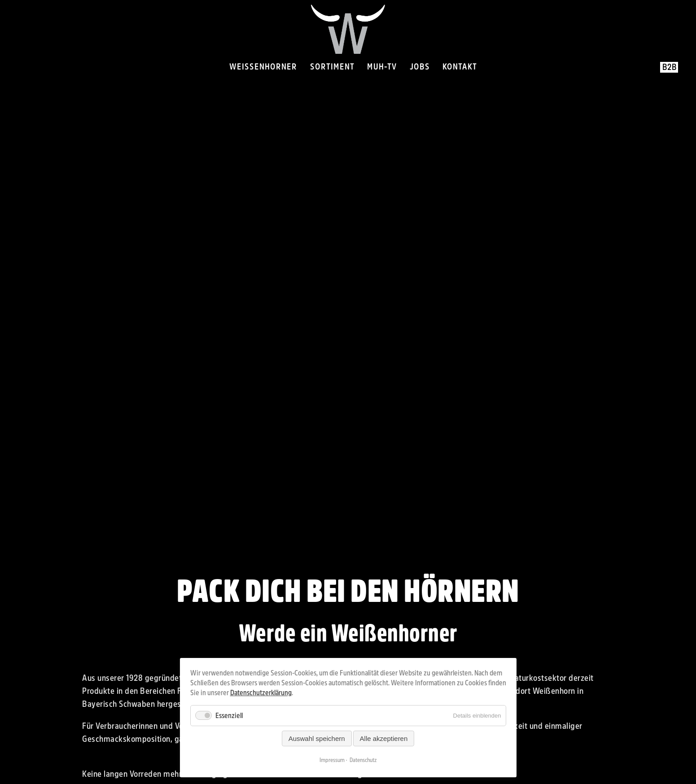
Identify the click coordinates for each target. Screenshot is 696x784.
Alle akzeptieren (384, 738)
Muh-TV (382, 67)
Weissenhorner (263, 67)
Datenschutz (363, 760)
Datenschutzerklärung (261, 693)
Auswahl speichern (317, 738)
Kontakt (460, 67)
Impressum (332, 760)
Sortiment (332, 67)
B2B (670, 67)
